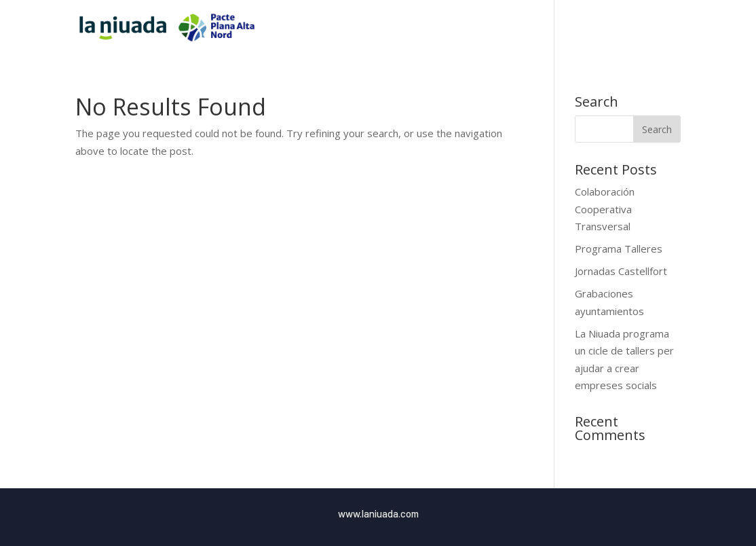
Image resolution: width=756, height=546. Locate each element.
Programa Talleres (619, 249)
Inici (489, 28)
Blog (643, 28)
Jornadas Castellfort (621, 271)
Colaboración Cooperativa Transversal (605, 209)
